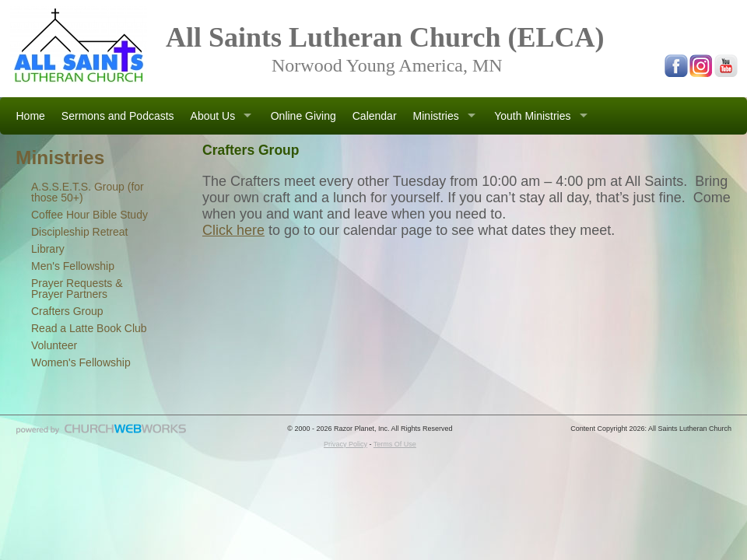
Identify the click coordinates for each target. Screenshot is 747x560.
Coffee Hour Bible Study (89, 215)
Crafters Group (67, 311)
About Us (213, 116)
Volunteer (54, 345)
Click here (233, 230)
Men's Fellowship (73, 266)
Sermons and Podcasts (118, 116)
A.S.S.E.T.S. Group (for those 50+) (88, 192)
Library (48, 249)
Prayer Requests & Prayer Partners (77, 289)
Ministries (436, 116)
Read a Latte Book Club (89, 328)
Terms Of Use (395, 444)
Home (31, 116)
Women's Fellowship (81, 362)
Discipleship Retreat (80, 232)
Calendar (375, 116)
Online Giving (303, 116)
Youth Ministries (532, 116)
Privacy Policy (345, 444)
